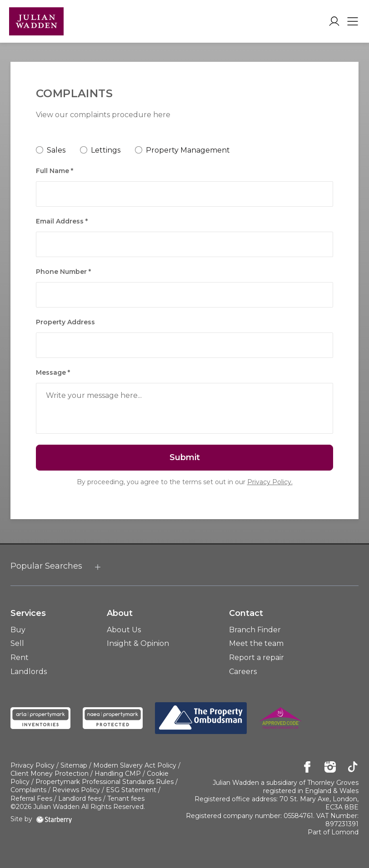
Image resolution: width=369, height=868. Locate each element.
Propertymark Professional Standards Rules (105, 782)
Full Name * (55, 171)
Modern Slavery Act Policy (135, 765)
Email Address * (62, 221)
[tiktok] (353, 768)
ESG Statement (131, 790)
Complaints (28, 790)
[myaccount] (334, 21)
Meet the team (256, 643)
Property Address (65, 322)
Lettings (106, 150)
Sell (17, 643)
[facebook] (307, 768)
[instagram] (330, 768)
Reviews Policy (76, 790)
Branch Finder (255, 630)
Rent (20, 657)
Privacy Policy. (270, 482)
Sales (56, 150)
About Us (124, 630)
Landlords (29, 672)
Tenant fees (126, 799)
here (162, 115)
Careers (243, 672)
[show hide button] (98, 568)
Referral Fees (31, 799)
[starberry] (54, 819)
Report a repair (257, 657)
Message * (53, 372)
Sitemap (74, 765)
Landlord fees (80, 799)
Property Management (188, 150)
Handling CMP (118, 774)
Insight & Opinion (138, 643)
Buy (18, 630)
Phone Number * (63, 272)
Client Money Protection (50, 774)
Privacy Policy (32, 765)
